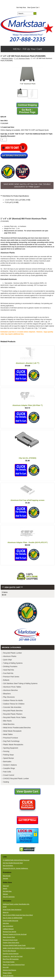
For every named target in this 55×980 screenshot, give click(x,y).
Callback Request (8, 929)
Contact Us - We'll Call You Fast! (13, 956)
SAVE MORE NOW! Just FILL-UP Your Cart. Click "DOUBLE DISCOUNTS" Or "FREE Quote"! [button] (27, 186)
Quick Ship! (8, 660)
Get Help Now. (21, 8)
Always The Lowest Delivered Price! (14, 965)
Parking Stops (9, 755)
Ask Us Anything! (8, 926)
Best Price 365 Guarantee (11, 959)
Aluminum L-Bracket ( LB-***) (28, 363)
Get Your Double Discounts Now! (13, 863)
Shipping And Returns (9, 970)
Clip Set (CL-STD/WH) (28, 458)
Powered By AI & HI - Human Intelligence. (15, 868)
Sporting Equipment (11, 748)
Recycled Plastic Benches (13, 711)
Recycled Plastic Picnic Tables (15, 717)
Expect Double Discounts (10, 921)
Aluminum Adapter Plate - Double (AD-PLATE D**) (28, 542)
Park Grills (7, 772)
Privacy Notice (7, 973)
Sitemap (5, 894)
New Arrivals (7, 876)
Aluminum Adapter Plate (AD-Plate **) (27, 405)
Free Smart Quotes (9, 962)
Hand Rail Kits (9, 670)
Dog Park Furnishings (11, 741)
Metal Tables (8, 734)
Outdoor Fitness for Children (14, 704)
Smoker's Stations (10, 765)
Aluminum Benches (11, 690)
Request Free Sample (9, 932)
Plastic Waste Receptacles (13, 745)
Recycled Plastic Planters (13, 714)
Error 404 (6, 967)
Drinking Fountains (10, 666)
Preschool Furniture (11, 738)
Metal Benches (9, 724)
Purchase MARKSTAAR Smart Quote (14, 945)
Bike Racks (7, 721)
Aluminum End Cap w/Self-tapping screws (27, 500)
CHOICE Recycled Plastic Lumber (16, 778)
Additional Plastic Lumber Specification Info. (16, 904)
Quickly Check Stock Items (11, 943)
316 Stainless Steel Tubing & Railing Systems (20, 683)
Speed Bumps (9, 758)
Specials (5, 878)
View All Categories (9, 897)
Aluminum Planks (7, 58)
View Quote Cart (33, 8)
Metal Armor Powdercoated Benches (17, 728)
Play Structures (9, 697)
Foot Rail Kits (8, 673)
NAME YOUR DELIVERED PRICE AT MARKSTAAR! (19, 948)
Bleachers (7, 694)
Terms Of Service (8, 976)
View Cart (6, 886)
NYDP (5, 907)
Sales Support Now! (9, 937)
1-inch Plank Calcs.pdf (13, 200)
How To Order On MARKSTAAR (13, 918)
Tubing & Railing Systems (13, 663)
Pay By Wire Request (9, 951)
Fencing (6, 751)
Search (5, 888)
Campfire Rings (9, 768)
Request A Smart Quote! (10, 940)
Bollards (6, 680)
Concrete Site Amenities (12, 707)
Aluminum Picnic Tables (12, 687)
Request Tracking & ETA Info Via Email (15, 934)
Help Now (6, 923)
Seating (6, 782)
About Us (6, 912)
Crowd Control (9, 775)
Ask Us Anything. (8, 866)
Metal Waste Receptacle (12, 731)
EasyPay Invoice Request (11, 954)
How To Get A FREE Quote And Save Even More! (18, 915)
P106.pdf (8, 202)
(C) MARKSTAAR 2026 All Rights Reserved (16, 860)
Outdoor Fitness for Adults (13, 700)
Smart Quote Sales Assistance (12, 910)
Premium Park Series (11, 677)
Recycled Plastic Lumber (13, 653)
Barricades (7, 762)
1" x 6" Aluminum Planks (22, 58)
